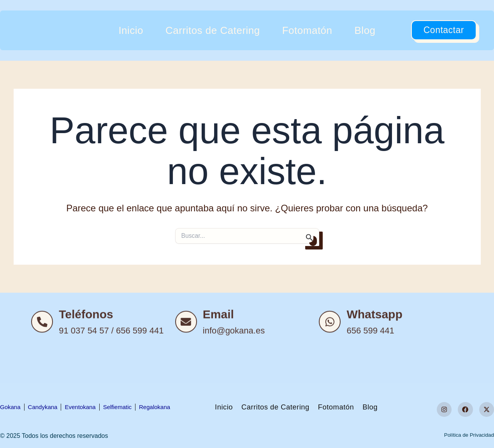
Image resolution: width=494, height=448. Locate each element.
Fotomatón (307, 30)
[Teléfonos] (44, 365)
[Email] (188, 365)
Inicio (131, 30)
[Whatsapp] (331, 365)
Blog (365, 30)
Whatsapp (377, 357)
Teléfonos (89, 357)
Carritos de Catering (213, 30)
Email (222, 357)
